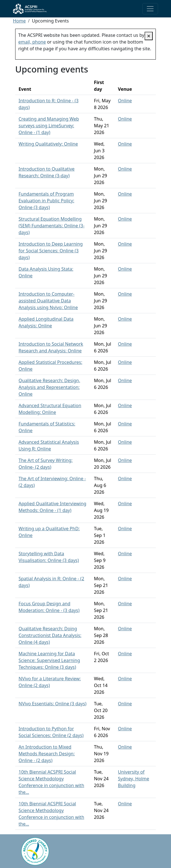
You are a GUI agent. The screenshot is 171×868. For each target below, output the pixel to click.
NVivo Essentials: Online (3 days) (52, 704)
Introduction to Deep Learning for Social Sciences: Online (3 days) (51, 251)
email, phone (32, 42)
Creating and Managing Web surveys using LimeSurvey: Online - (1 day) (49, 126)
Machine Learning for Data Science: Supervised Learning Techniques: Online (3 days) (49, 660)
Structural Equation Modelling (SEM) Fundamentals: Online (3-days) (52, 226)
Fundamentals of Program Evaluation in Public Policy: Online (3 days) (46, 201)
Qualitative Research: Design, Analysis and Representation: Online (49, 387)
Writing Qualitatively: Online (48, 144)
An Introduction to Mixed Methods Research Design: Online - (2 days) (47, 754)
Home (19, 21)
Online (125, 101)
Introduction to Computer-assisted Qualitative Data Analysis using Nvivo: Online (48, 301)
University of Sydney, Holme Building (133, 779)
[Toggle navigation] (150, 9)
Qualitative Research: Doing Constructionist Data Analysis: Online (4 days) (50, 635)
